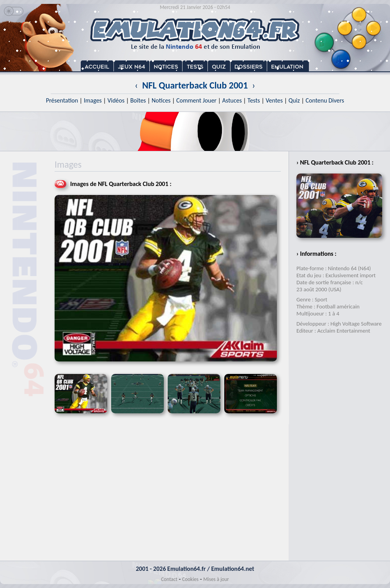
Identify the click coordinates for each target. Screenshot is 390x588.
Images (93, 100)
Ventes (274, 100)
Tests (254, 100)
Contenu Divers (325, 100)
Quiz (294, 100)
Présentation (62, 100)
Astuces (232, 100)
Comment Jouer (196, 100)
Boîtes (138, 100)
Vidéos (116, 100)
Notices (161, 100)
